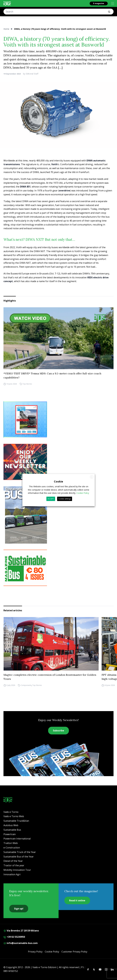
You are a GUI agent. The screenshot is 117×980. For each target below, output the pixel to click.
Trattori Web (11, 843)
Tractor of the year (14, 865)
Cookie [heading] (58, 481)
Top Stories (27, 384)
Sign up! (19, 909)
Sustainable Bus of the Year (19, 857)
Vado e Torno (11, 812)
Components (26, 685)
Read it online (77, 900)
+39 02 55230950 (14, 937)
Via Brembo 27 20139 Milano (21, 931)
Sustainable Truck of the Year (20, 852)
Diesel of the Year (13, 861)
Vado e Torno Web (14, 816)
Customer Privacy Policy (74, 952)
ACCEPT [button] (51, 499)
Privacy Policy (35, 952)
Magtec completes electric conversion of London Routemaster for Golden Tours (50, 677)
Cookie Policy (52, 952)
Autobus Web (11, 825)
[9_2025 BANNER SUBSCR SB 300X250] (58, 568)
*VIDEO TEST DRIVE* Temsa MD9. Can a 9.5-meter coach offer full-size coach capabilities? (52, 375)
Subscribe (58, 731)
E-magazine (99, 3)
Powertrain (10, 834)
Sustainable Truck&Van (16, 821)
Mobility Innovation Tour (17, 870)
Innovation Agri (12, 874)
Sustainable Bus (12, 830)
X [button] (92, 477)
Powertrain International (17, 839)
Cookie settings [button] (65, 499)
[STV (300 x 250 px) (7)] (58, 419)
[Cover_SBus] (58, 515)
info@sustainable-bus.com (21, 943)
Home (6, 29)
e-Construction (12, 848)
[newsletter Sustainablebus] (58, 462)
